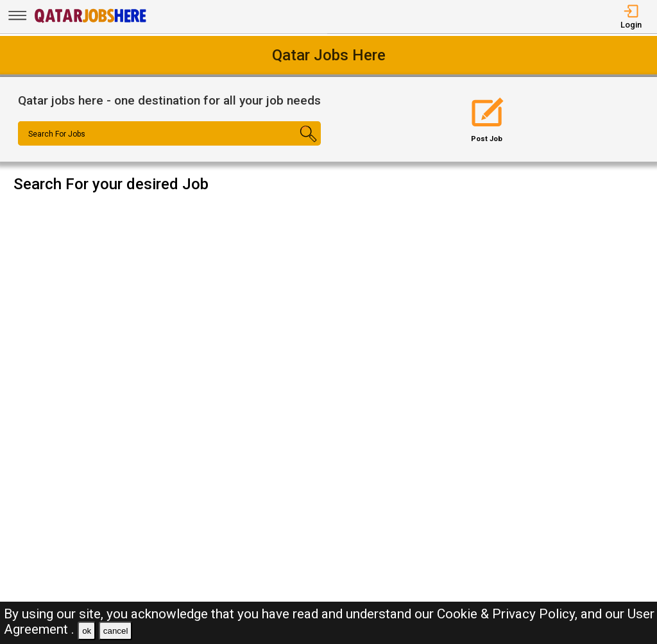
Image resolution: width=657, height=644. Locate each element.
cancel (116, 631)
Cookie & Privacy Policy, (509, 614)
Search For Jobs (57, 134)
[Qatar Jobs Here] (90, 21)
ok (87, 631)
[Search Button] (296, 145)
